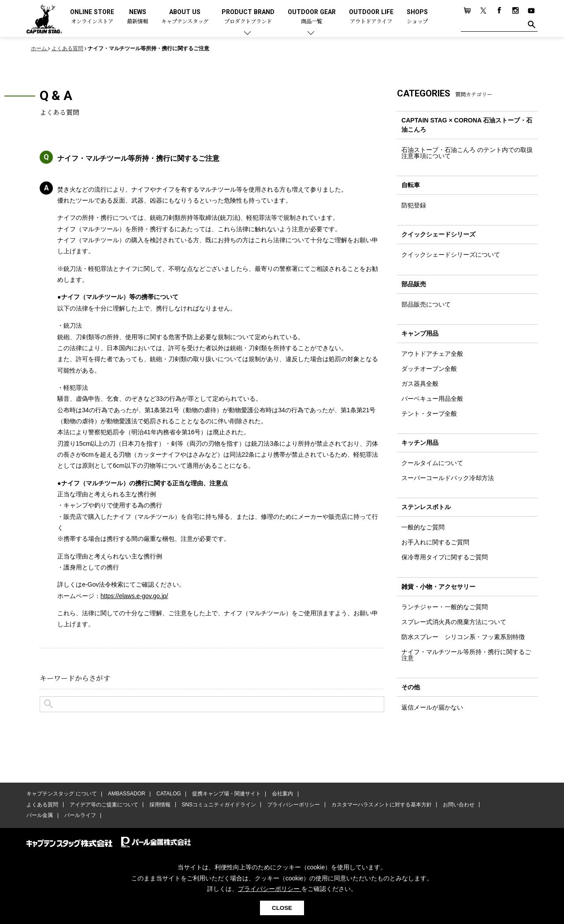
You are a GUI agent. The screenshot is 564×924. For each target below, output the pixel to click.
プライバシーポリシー (292, 805)
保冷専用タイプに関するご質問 (445, 558)
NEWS (137, 17)
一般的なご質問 (423, 528)
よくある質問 (42, 805)
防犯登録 (414, 205)
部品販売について (426, 304)
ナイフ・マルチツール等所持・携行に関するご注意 (466, 655)
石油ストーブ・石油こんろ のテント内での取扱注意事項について (467, 153)
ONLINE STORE (92, 17)
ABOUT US (185, 17)
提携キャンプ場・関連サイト (225, 794)
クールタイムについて (432, 463)
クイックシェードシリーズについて (451, 255)
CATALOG (168, 794)
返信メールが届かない (432, 708)
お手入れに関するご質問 (435, 543)
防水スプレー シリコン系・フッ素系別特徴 (463, 637)
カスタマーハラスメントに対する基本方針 (379, 805)
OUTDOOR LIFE (371, 17)
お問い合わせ (456, 805)
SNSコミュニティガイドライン (217, 805)
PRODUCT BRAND (248, 17)
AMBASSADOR (126, 794)
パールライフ (79, 816)
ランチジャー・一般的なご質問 (445, 607)
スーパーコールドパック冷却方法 (448, 478)
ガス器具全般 (420, 384)
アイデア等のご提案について (103, 805)
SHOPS (417, 17)
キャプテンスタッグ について (61, 794)
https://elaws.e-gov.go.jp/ (135, 596)
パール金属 (40, 816)
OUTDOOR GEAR (312, 17)
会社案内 (281, 794)
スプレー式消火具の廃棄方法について (454, 622)
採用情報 (159, 805)
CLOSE (282, 908)
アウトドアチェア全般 (432, 354)
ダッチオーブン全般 (429, 369)
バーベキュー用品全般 (432, 399)
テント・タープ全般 (429, 414)
